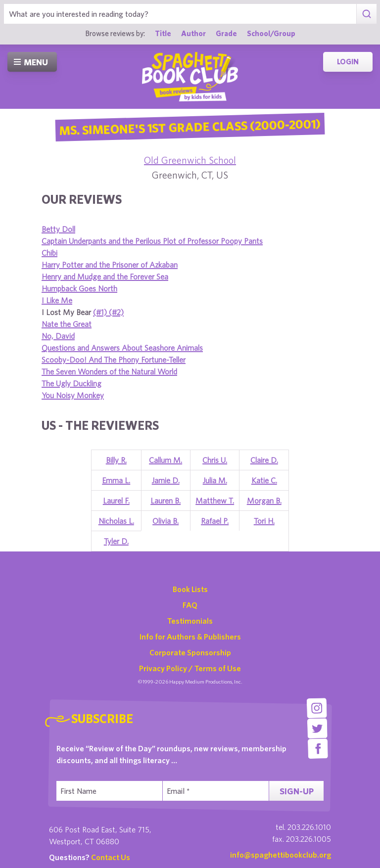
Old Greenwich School (190, 160)
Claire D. (264, 460)
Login (348, 62)
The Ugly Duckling (71, 383)
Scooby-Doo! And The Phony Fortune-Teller (114, 360)
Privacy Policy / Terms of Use (190, 668)
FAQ (190, 605)
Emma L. (116, 480)
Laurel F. (116, 501)
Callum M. (166, 460)
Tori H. (264, 521)
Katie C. (264, 480)
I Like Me (57, 300)
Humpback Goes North (79, 288)
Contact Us (111, 857)
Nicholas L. (116, 521)
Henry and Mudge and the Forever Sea (105, 276)
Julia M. (215, 480)
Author (193, 33)
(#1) (101, 312)
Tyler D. (116, 541)
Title (163, 33)
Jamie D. (166, 480)
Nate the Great (67, 324)
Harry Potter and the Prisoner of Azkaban (110, 265)
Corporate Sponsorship (190, 652)
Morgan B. (264, 501)
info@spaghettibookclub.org (281, 855)
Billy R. (116, 460)
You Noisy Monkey (73, 395)
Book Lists (190, 589)
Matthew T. (215, 501)
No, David (58, 336)
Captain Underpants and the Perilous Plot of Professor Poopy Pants (152, 241)
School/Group (271, 33)
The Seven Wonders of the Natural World (109, 371)
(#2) (116, 312)
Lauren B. (166, 501)
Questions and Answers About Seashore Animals (122, 348)
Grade (226, 33)
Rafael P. (215, 521)
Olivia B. (166, 521)
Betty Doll (58, 229)
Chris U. (215, 460)
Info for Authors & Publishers (190, 637)
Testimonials (190, 621)
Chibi (49, 253)
